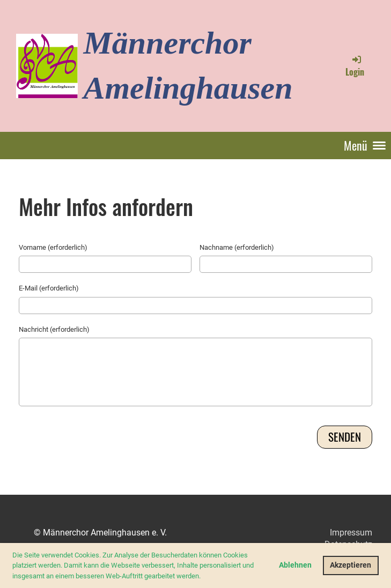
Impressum (351, 533)
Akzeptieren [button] (351, 565)
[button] (204, 576)
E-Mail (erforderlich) (49, 288)
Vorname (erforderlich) (53, 247)
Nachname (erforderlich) (237, 247)
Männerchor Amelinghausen (188, 65)
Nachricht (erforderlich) (54, 329)
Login (355, 66)
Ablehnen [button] (295, 565)
